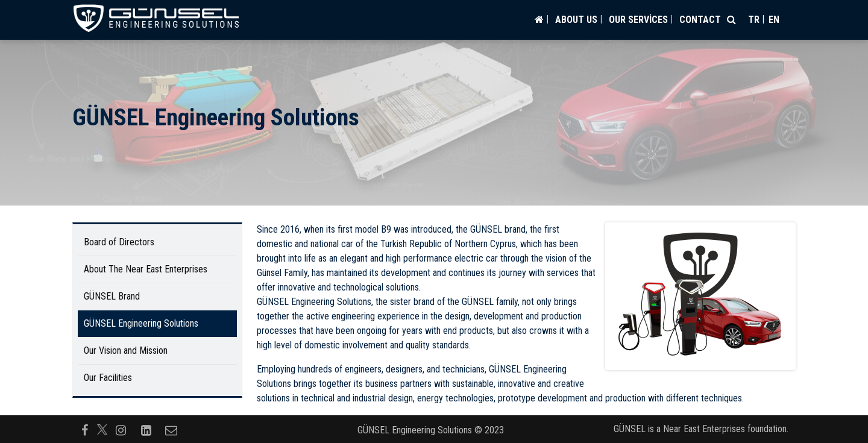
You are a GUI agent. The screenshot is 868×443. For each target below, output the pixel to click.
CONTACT (700, 20)
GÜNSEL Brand (112, 296)
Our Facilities (108, 378)
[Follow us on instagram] (121, 429)
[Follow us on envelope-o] (171, 429)
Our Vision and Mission (126, 350)
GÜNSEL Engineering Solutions (141, 323)
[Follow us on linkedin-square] (146, 429)
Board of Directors (119, 242)
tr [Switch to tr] (754, 20)
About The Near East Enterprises (146, 269)
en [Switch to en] (774, 20)
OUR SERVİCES (638, 20)
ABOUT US (576, 20)
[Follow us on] (102, 429)
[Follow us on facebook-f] (84, 429)
